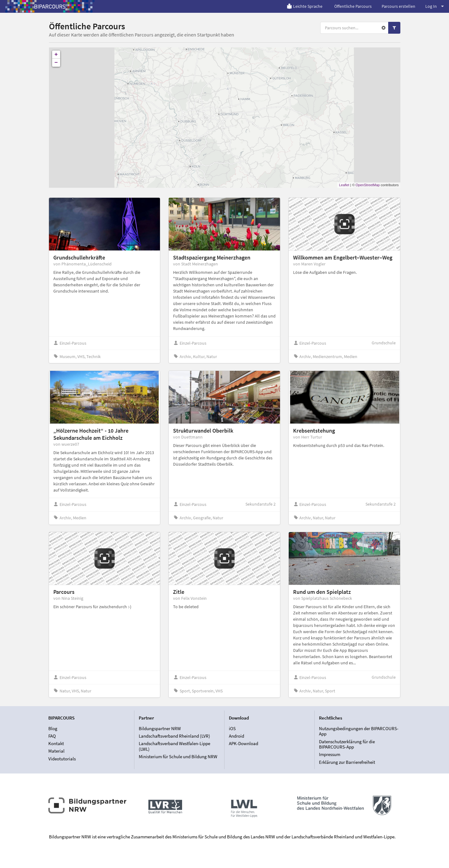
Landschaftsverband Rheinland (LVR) (174, 736)
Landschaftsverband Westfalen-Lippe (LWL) (174, 746)
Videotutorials (62, 759)
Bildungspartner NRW (160, 729)
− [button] (56, 63)
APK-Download (244, 743)
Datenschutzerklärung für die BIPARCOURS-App (347, 744)
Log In (435, 6)
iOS (232, 729)
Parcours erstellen (398, 6)
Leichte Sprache (304, 6)
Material (56, 751)
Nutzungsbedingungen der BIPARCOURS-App (359, 731)
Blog (53, 729)
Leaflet (344, 185)
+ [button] (56, 55)
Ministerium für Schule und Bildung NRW (178, 756)
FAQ (52, 736)
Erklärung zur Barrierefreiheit (347, 762)
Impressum (330, 754)
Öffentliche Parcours (353, 6)
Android (237, 736)
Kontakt (56, 743)
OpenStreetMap (368, 185)
